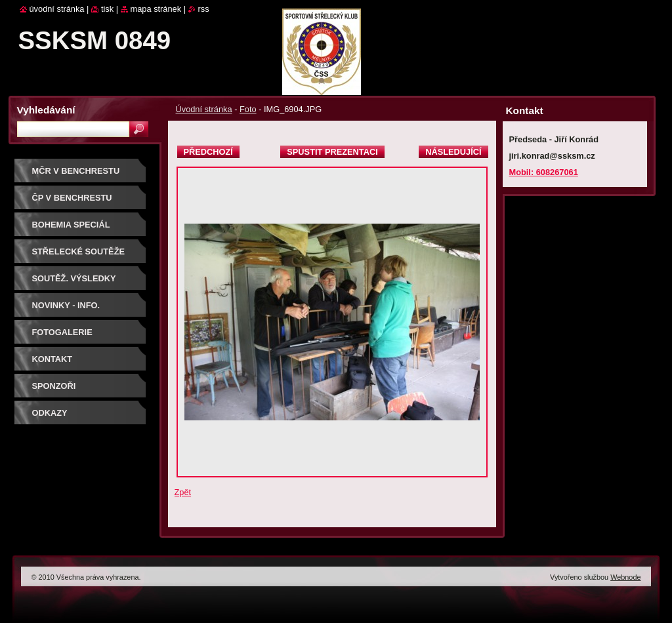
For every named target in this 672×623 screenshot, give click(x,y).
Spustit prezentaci (332, 152)
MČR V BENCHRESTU (76, 171)
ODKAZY (50, 413)
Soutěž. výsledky (74, 278)
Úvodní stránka (204, 109)
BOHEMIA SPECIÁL (71, 225)
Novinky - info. (66, 305)
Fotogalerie (62, 332)
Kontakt (52, 359)
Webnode (625, 577)
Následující (453, 152)
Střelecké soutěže (79, 251)
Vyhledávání (46, 110)
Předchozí (208, 152)
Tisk (107, 9)
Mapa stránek (156, 9)
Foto (248, 109)
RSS (204, 9)
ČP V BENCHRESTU (72, 198)
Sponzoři (54, 386)
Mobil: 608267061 (544, 172)
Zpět (183, 492)
